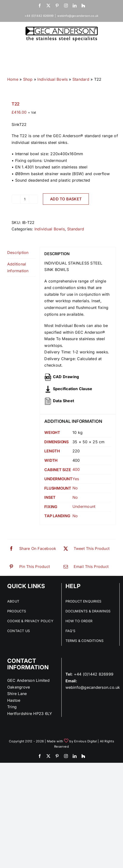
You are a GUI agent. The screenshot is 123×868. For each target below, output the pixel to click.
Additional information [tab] (18, 267)
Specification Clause (73, 389)
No (75, 488)
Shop (28, 79)
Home (13, 79)
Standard (81, 79)
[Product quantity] (25, 199)
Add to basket (66, 199)
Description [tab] (18, 252)
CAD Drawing (66, 377)
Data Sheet (64, 401)
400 (76, 469)
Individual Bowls (52, 79)
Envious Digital (85, 741)
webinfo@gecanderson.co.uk (78, 16)
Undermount (84, 506)
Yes (76, 479)
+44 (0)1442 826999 (94, 674)
